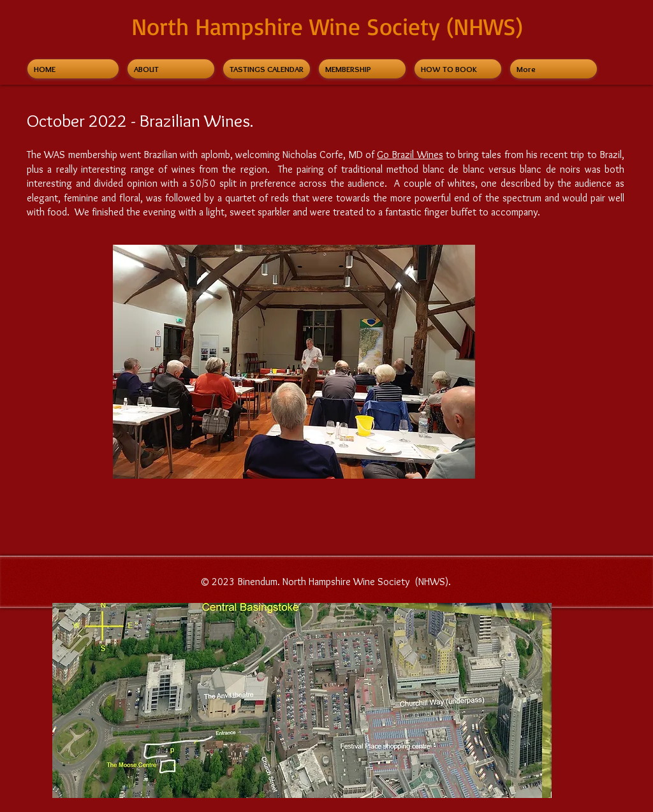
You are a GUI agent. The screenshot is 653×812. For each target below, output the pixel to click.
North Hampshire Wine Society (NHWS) (327, 26)
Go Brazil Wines (410, 155)
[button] (294, 362)
